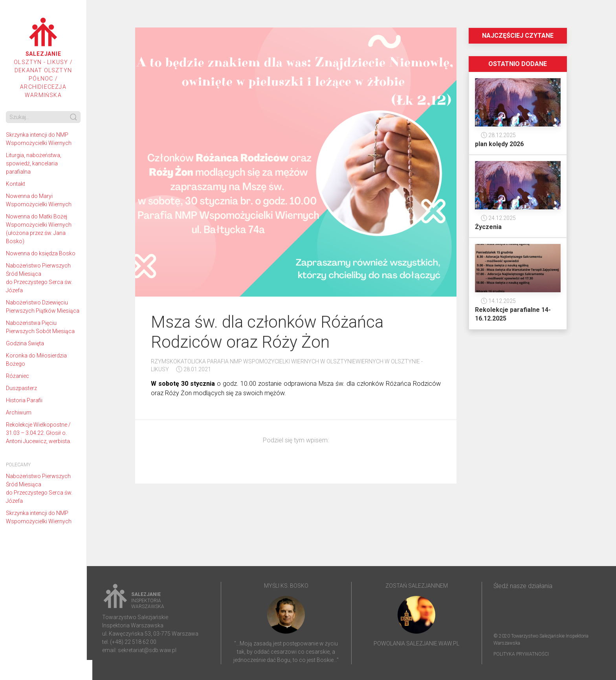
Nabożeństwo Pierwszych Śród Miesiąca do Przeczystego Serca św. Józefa (39, 278)
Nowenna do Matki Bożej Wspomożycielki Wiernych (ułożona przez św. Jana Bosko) (39, 229)
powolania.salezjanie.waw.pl (416, 643)
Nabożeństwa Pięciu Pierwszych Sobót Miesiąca (40, 327)
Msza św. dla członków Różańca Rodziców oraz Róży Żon (267, 332)
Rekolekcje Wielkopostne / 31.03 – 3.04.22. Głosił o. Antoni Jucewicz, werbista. (38, 433)
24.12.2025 (498, 218)
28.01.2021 (193, 369)
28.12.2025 (498, 135)
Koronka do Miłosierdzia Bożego (36, 360)
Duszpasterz (21, 388)
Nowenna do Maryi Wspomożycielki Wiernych (39, 200)
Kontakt (16, 184)
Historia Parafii (24, 400)
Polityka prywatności (521, 654)
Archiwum (19, 412)
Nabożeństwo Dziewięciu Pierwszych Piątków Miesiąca (43, 307)
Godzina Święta (25, 343)
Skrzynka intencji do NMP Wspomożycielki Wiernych (39, 139)
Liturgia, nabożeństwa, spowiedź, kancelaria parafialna (34, 163)
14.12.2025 (498, 301)
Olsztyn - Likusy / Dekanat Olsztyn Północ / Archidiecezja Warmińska (43, 58)
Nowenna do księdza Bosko (41, 253)
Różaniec (17, 376)
